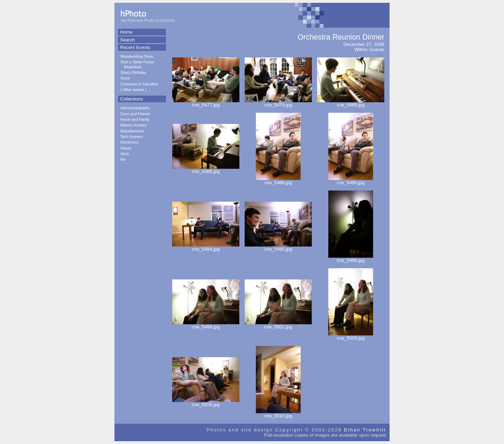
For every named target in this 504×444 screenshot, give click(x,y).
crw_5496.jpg (351, 258)
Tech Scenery (132, 137)
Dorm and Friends (135, 114)
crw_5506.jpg (206, 403)
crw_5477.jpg (206, 103)
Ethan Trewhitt (365, 430)
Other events (134, 90)
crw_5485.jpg (351, 103)
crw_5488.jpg (278, 181)
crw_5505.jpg (351, 336)
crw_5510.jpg (278, 414)
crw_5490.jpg (351, 181)
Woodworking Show (137, 56)
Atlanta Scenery (134, 125)
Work (125, 154)
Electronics (129, 142)
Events (377, 50)
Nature (126, 148)
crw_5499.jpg (206, 325)
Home (126, 32)
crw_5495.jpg (278, 247)
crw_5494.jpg (206, 247)
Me (123, 159)
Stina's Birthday (133, 72)
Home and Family (135, 119)
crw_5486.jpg (206, 169)
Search (127, 40)
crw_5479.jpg (278, 103)
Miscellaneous (132, 131)
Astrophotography (135, 108)
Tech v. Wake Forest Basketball (137, 64)
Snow (125, 78)
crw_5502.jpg (278, 325)
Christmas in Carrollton (139, 84)
